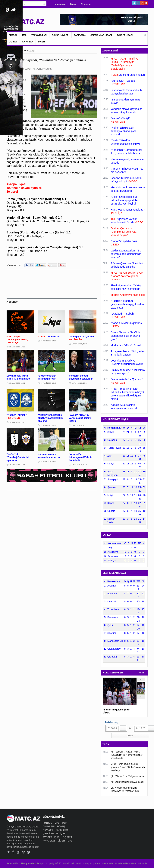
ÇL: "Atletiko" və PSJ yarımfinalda (128, 776)
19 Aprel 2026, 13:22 (80, 425)
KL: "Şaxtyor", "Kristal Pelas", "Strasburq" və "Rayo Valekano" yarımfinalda (127, 755)
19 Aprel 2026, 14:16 (17, 422)
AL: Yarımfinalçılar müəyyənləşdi (127, 782)
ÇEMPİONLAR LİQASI (101, 35)
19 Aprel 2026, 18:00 (17, 347)
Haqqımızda (60, 4)
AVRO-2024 (28, 42)
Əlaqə (73, 4)
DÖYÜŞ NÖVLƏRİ (61, 35)
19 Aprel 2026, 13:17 (17, 465)
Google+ (142, 3)
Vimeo (23, 852)
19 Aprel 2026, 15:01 (80, 383)
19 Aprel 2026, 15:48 (48, 383)
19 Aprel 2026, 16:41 (17, 383)
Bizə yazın (85, 4)
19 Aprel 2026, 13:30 (48, 425)
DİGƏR (42, 42)
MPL (24, 35)
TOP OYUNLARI (39, 35)
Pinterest (146, 3)
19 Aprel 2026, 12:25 (80, 465)
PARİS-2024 (80, 35)
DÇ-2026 (13, 42)
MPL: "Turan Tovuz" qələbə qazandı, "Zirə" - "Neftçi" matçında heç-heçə (128, 767)
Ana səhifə (12, 863)
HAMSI (142, 673)
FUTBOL (13, 35)
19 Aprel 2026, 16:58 (80, 344)
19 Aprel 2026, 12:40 (48, 462)
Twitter (134, 3)
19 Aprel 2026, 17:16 (48, 341)
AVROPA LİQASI (125, 35)
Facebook (138, 3)
